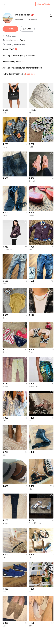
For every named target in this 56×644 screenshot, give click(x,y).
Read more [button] (30, 74)
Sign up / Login (44, 4)
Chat (27, 29)
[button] (31, 20)
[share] (51, 15)
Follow (10, 29)
